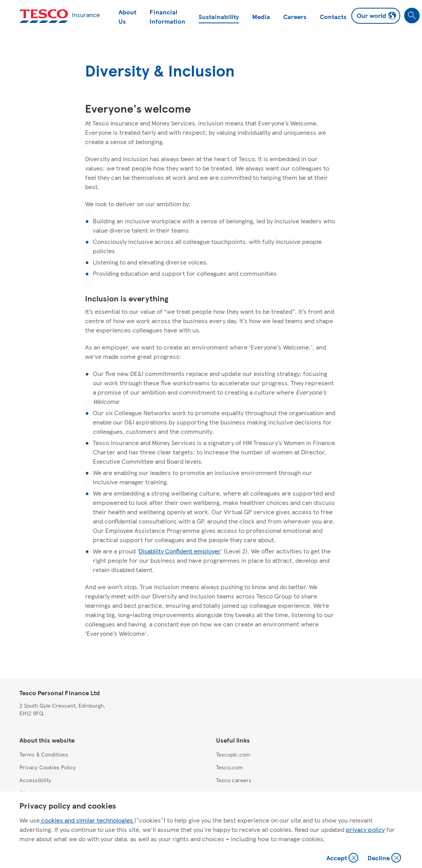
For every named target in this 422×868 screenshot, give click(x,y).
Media (261, 17)
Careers (295, 17)
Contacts (333, 17)
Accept (343, 858)
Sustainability (219, 17)
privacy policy (365, 829)
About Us (127, 17)
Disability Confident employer (180, 551)
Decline (385, 858)
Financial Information (167, 17)
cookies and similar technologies (87, 820)
